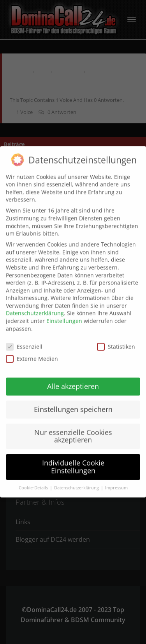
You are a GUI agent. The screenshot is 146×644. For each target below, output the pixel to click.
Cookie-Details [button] (34, 481)
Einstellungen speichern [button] (73, 402)
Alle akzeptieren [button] (73, 379)
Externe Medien (32, 352)
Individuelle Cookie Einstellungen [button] (73, 460)
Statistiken (116, 339)
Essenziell (24, 339)
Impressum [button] (116, 481)
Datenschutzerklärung (35, 306)
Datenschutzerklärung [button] (77, 481)
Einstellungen (64, 314)
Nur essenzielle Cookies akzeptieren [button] (73, 429)
